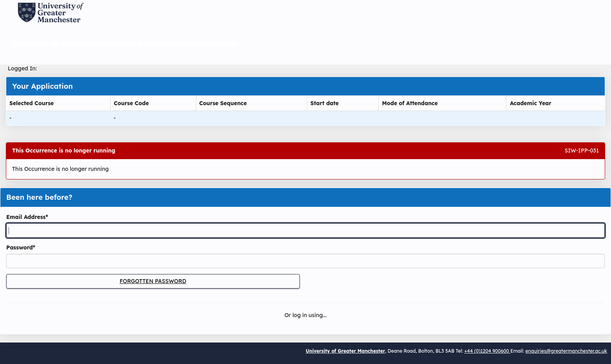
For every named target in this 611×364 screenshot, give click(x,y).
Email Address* (27, 217)
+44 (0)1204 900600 (487, 351)
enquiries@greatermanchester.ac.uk (566, 351)
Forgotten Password (153, 281)
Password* (21, 247)
